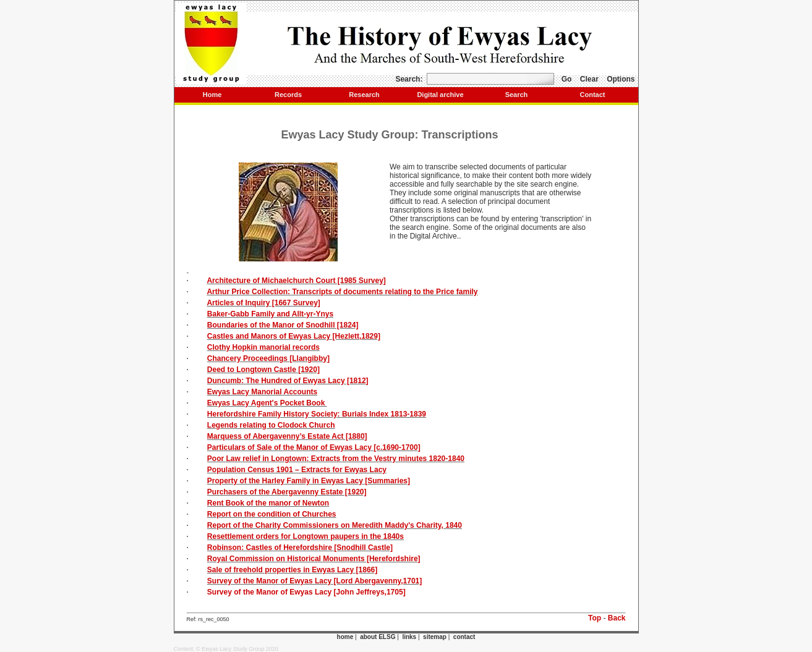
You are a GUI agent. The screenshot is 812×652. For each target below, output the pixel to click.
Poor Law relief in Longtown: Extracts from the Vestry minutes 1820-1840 (336, 459)
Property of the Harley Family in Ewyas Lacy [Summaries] (309, 481)
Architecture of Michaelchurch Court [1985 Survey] (296, 281)
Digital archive (440, 95)
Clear (589, 79)
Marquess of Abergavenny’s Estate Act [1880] (287, 436)
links (409, 637)
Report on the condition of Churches (272, 514)
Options (621, 79)
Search (517, 95)
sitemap (435, 637)
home (345, 637)
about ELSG (378, 637)
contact (464, 637)
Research (364, 95)
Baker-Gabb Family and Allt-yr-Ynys (270, 314)
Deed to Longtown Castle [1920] (263, 370)
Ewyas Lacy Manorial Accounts (262, 392)
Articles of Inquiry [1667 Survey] (263, 303)
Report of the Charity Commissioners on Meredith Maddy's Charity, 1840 (335, 525)
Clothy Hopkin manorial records (263, 347)
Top (595, 618)
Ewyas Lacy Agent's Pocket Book (267, 403)
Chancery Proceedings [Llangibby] (268, 358)
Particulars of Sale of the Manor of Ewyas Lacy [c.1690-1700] (314, 447)
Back (617, 618)
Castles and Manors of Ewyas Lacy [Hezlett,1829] (294, 336)
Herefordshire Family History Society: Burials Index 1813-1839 (317, 414)
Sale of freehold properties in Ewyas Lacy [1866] (292, 570)
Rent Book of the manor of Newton (268, 503)
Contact (593, 95)
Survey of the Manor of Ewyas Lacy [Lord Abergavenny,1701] (314, 581)
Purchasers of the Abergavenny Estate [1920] (287, 492)
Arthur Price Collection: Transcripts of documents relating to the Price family (342, 292)
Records (288, 95)
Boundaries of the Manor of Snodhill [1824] (283, 325)
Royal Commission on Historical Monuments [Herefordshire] (314, 559)
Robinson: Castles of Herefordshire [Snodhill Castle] (300, 548)
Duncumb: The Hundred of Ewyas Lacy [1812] (288, 381)
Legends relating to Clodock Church (271, 425)
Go (567, 79)
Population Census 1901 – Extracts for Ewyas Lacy (297, 470)
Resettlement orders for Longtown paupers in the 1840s (306, 536)
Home (212, 95)
